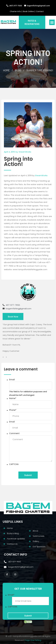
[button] (52, 22)
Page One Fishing (33, 640)
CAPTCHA (14, 464)
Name (13, 398)
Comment (14, 433)
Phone (13, 410)
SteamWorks (41, 175)
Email (12, 380)
